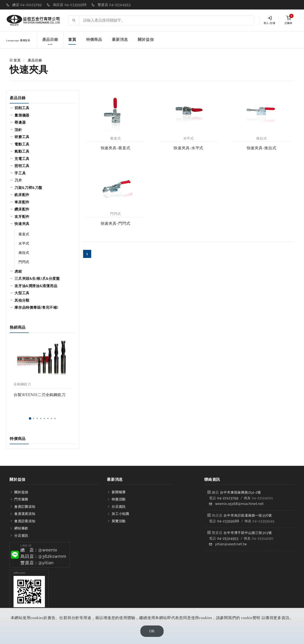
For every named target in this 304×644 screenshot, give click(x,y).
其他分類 (22, 300)
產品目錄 (50, 42)
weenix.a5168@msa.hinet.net (239, 504)
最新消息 (120, 40)
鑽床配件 (22, 209)
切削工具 (22, 108)
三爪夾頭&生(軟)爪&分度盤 (37, 279)
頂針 (18, 130)
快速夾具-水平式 (188, 148)
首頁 (72, 40)
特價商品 (94, 40)
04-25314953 (228, 538)
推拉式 (24, 253)
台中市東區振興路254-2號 (240, 492)
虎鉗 (18, 271)
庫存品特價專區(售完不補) (36, 308)
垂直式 (24, 234)
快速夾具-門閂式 (116, 223)
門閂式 (24, 262)
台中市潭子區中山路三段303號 (248, 533)
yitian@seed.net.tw (231, 544)
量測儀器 (22, 115)
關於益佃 (146, 40)
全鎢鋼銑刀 (22, 384)
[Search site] (167, 20)
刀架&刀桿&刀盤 (28, 188)
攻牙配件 (22, 217)
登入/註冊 (269, 20)
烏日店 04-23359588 (70, 5)
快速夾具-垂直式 (116, 148)
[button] (30, 419)
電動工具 (22, 144)
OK (152, 631)
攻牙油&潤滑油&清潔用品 (36, 286)
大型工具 (22, 293)
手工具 (20, 173)
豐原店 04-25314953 (114, 5)
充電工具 (22, 159)
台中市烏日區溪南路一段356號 (248, 515)
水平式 (24, 243)
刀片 (18, 180)
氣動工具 (22, 151)
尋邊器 (20, 122)
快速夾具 (22, 224)
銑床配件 (22, 195)
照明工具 (22, 166)
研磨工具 (22, 137)
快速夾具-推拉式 (262, 148)
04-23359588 (228, 521)
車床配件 (22, 202)
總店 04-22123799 (27, 5)
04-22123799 (228, 498)
